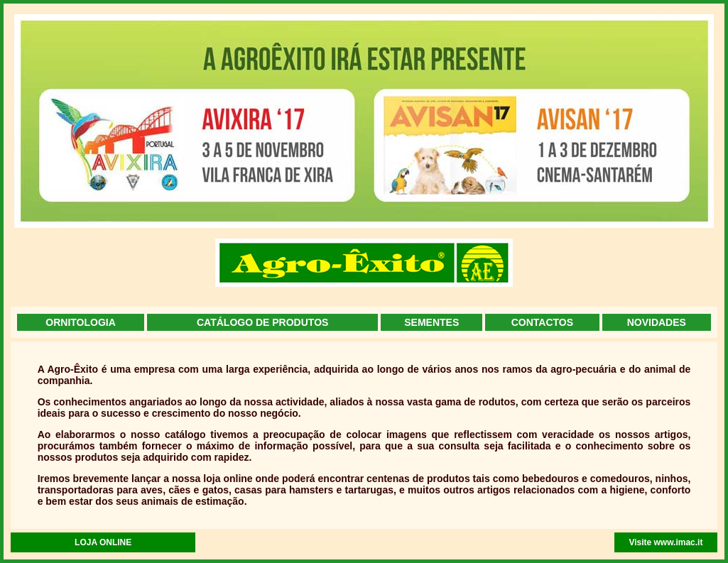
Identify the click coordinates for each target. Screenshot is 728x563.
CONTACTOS (542, 322)
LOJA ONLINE (103, 542)
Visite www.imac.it (665, 542)
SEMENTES (431, 322)
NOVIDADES (657, 322)
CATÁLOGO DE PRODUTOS (262, 322)
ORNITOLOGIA (81, 322)
